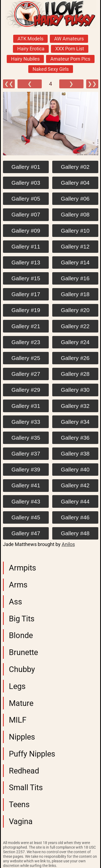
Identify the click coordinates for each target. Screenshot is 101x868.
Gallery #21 (26, 326)
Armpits (22, 568)
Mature (21, 703)
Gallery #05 (26, 199)
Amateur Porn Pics (70, 59)
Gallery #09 (26, 231)
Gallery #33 (26, 422)
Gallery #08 (75, 214)
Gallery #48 (75, 533)
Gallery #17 (26, 294)
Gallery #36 (75, 438)
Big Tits (22, 619)
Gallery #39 (26, 469)
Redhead (24, 771)
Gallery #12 (75, 246)
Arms (18, 585)
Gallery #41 (26, 485)
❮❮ (9, 84)
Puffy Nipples (32, 754)
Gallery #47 (26, 533)
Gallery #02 (75, 167)
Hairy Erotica (31, 49)
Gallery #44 (75, 501)
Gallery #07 (26, 214)
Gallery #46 (75, 517)
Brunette (23, 652)
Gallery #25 (26, 358)
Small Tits (26, 787)
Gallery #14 (75, 262)
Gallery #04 (75, 183)
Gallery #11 (26, 246)
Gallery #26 (75, 358)
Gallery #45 (26, 517)
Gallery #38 (75, 454)
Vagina (21, 821)
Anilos (68, 544)
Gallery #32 (75, 406)
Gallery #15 (26, 278)
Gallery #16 (75, 278)
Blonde (21, 635)
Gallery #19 (26, 310)
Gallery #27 (26, 374)
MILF (18, 720)
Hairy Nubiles (25, 59)
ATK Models (30, 39)
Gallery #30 (75, 390)
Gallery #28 (75, 374)
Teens (19, 804)
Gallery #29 (26, 390)
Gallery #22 (75, 326)
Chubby (22, 669)
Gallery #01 (26, 167)
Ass (15, 602)
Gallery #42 (75, 485)
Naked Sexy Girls (51, 69)
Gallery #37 (26, 454)
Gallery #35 (26, 438)
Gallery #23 (26, 342)
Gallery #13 (26, 262)
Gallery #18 (75, 294)
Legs (17, 686)
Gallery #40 (75, 469)
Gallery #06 (75, 199)
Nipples (22, 737)
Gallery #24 (75, 342)
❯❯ (92, 84)
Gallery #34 (75, 422)
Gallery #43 (26, 501)
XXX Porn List (70, 49)
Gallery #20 (75, 310)
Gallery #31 (26, 406)
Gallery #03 (26, 183)
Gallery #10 (75, 231)
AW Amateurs (69, 39)
